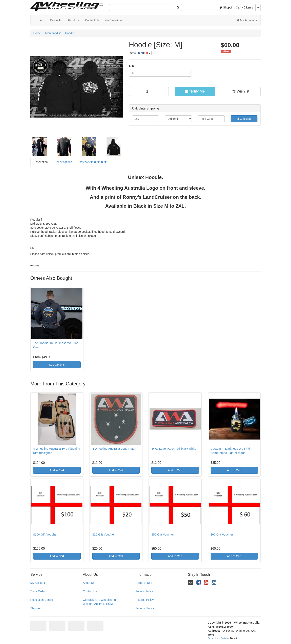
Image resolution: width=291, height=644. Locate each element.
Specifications (63, 162)
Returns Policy (144, 600)
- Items (236, 7)
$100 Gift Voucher (45, 534)
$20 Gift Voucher (104, 534)
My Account (38, 583)
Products (56, 20)
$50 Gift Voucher (163, 534)
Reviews (93, 162)
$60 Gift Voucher (222, 534)
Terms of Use (144, 583)
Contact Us (92, 20)
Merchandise (53, 33)
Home (40, 20)
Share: (140, 53)
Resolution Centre (42, 600)
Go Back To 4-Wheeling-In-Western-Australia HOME (100, 602)
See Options (57, 365)
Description (41, 162)
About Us (73, 20)
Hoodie (70, 33)
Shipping (36, 608)
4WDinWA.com (115, 20)
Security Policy (145, 608)
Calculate (244, 119)
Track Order (38, 591)
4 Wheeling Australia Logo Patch (114, 449)
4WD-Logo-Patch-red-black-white (174, 449)
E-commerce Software (219, 638)
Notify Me (195, 91)
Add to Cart (57, 470)
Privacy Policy (144, 591)
